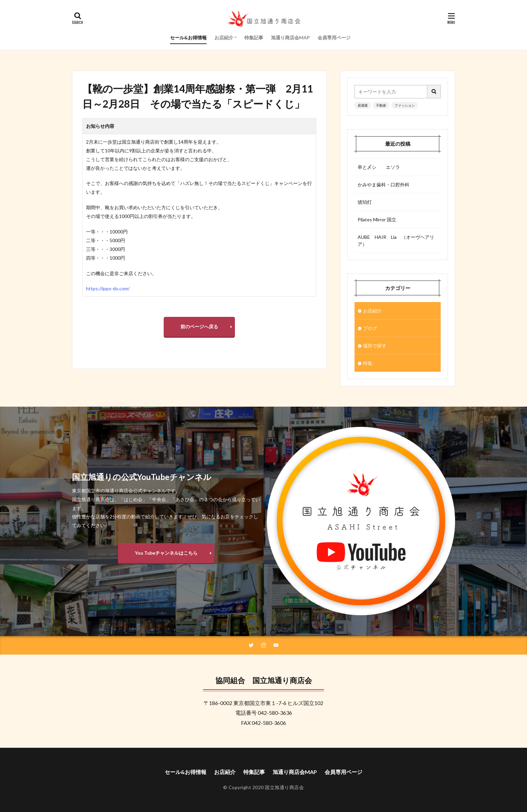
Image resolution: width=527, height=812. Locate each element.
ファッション (405, 105)
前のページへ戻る (199, 326)
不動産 (381, 105)
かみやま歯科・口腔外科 (383, 184)
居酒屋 (363, 105)
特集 (368, 363)
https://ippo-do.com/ (108, 288)
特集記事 (254, 38)
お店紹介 (224, 38)
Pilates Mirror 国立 (377, 219)
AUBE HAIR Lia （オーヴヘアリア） (396, 241)
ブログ (370, 328)
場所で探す (375, 346)
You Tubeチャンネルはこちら (166, 553)
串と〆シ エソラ (379, 167)
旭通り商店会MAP (290, 38)
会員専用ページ (334, 38)
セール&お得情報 (188, 38)
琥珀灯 (365, 202)
